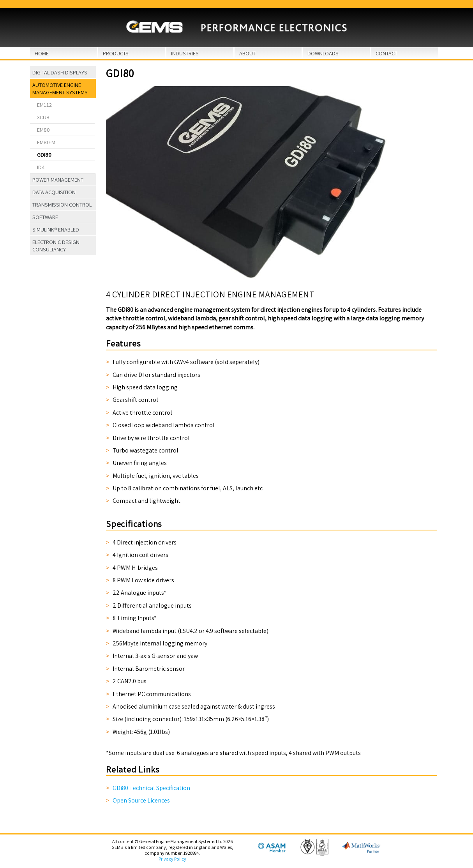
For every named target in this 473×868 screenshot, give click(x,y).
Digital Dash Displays (60, 72)
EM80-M (46, 142)
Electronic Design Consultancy (56, 246)
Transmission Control (62, 204)
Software (45, 217)
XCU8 (43, 117)
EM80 (43, 130)
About (247, 53)
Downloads (323, 53)
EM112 (44, 105)
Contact (387, 53)
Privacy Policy (172, 859)
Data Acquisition (54, 192)
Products (116, 53)
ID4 (41, 167)
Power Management (58, 179)
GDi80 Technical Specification (151, 788)
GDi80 (44, 155)
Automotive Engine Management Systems (60, 88)
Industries (185, 53)
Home (42, 53)
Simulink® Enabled (56, 229)
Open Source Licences (141, 800)
